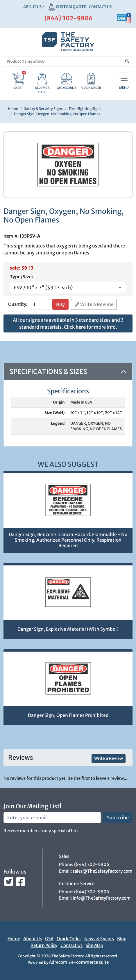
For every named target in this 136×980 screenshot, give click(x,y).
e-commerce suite (90, 962)
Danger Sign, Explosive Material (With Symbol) (68, 629)
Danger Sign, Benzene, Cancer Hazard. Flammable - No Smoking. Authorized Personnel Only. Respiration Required (68, 540)
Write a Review (94, 304)
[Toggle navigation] (124, 78)
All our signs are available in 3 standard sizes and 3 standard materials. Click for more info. (68, 323)
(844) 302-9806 (69, 18)
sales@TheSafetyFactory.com (103, 871)
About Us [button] (32, 7)
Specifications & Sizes (48, 371)
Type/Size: (22, 277)
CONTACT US (100, 7)
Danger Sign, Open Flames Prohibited (68, 715)
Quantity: (18, 304)
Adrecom (58, 962)
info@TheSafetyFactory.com (102, 898)
